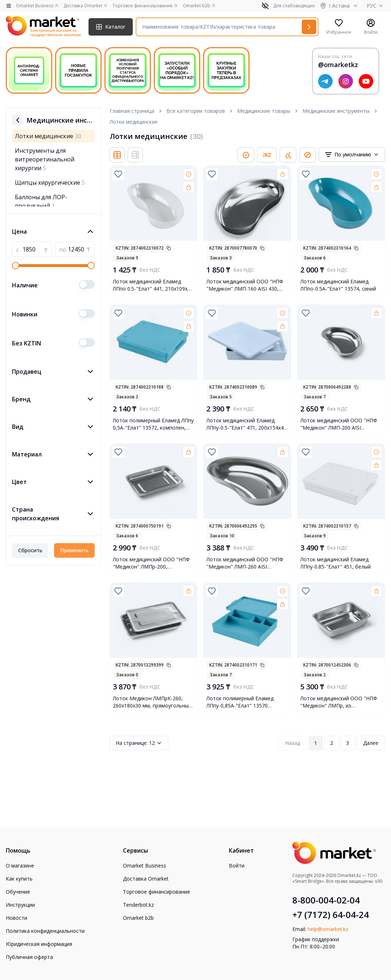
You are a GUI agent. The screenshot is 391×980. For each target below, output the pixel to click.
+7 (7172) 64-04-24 (331, 915)
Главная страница (132, 111)
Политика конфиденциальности (45, 931)
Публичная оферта (29, 957)
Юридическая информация (39, 944)
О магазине (20, 866)
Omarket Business (145, 866)
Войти (237, 866)
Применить (74, 550)
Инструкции (20, 905)
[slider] (16, 266)
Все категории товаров (196, 111)
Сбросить (30, 550)
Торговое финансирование (157, 892)
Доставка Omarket (146, 879)
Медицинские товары (264, 111)
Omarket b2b (138, 918)
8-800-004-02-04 (326, 900)
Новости (17, 918)
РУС (376, 6)
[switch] (87, 284)
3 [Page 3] (347, 743)
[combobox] (352, 155)
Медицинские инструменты (336, 111)
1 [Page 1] (316, 743)
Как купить (19, 879)
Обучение (18, 892)
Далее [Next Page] (371, 743)
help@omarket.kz (328, 929)
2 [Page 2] (332, 743)
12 (139, 743)
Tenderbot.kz (138, 905)
